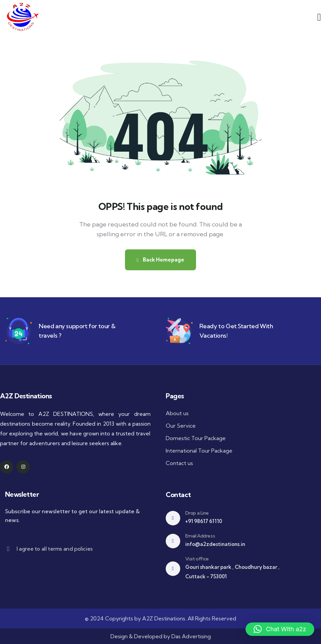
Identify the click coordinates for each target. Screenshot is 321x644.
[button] (280, 629)
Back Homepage (160, 260)
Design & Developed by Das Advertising (161, 636)
